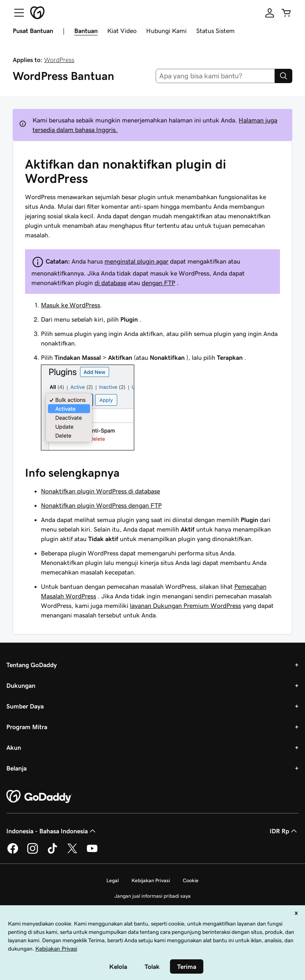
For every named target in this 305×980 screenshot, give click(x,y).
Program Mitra (27, 727)
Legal (113, 880)
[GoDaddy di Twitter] (72, 852)
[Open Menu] (16, 13)
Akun (14, 747)
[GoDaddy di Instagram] (33, 852)
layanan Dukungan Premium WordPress (185, 605)
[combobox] (215, 76)
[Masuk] (270, 13)
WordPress (59, 60)
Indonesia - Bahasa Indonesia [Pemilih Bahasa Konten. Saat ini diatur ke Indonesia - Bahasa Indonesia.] (52, 831)
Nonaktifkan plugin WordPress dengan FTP (101, 505)
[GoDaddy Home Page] (39, 797)
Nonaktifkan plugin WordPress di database (100, 491)
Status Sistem (215, 31)
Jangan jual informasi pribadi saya (152, 896)
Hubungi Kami (166, 31)
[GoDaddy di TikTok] (52, 852)
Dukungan (21, 685)
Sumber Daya (25, 706)
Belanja (16, 768)
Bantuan (86, 31)
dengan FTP (158, 283)
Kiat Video (122, 31)
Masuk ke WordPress (70, 305)
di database (110, 283)
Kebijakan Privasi (151, 880)
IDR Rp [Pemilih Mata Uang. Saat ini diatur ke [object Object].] (284, 831)
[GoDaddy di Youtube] (92, 852)
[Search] (284, 76)
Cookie (191, 880)
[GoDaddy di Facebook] (13, 852)
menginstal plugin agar (136, 261)
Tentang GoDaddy (32, 665)
